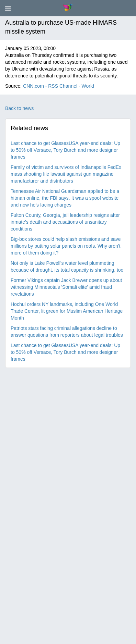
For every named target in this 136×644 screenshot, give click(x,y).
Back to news (19, 108)
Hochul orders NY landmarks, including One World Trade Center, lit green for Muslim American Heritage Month (67, 311)
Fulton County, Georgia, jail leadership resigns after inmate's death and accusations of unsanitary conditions (65, 222)
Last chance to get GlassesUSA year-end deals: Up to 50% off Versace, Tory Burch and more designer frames (65, 150)
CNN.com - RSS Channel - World (59, 86)
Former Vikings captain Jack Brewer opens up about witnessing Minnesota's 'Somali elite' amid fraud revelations (66, 287)
